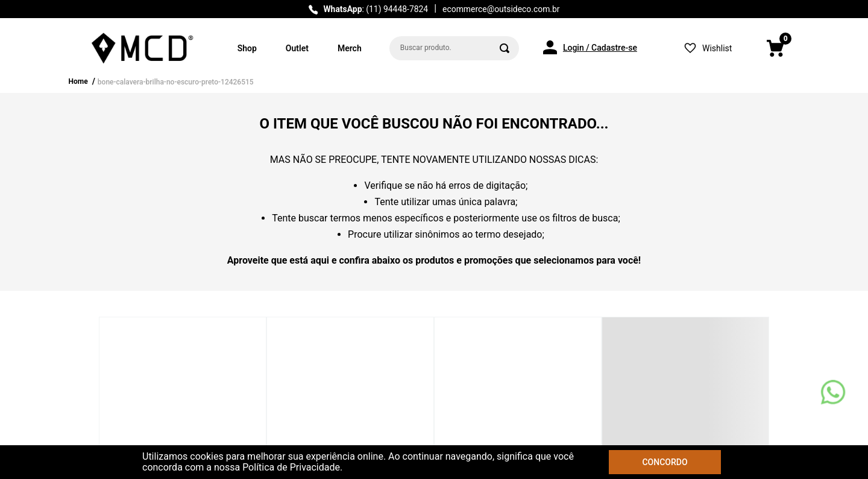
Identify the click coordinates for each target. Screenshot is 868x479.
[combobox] (454, 48)
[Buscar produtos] (505, 48)
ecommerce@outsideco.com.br (501, 9)
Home (78, 81)
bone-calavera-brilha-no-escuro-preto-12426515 (176, 82)
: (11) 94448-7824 (376, 9)
